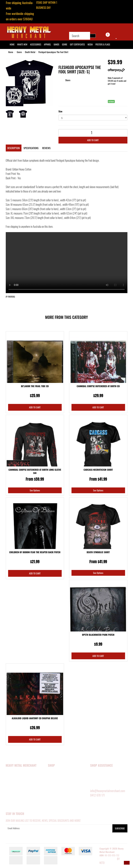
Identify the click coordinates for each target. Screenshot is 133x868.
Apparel (47, 44)
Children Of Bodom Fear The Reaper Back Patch (35, 552)
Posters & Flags (103, 44)
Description (14, 148)
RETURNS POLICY (98, 787)
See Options (35, 490)
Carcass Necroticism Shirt (98, 470)
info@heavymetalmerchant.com (108, 791)
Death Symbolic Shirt (98, 552)
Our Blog (11, 810)
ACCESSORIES (54, 782)
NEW (50, 773)
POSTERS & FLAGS (56, 791)
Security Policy (14, 787)
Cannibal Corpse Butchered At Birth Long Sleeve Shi (35, 471)
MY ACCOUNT (96, 773)
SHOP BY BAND (55, 796)
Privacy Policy (13, 791)
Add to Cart (93, 140)
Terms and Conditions (17, 796)
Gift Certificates (77, 44)
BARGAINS (53, 805)
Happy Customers (15, 782)
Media (90, 44)
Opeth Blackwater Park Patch (98, 635)
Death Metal (30, 52)
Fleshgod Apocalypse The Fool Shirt (53, 52)
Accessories (36, 44)
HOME (12, 44)
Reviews (46, 148)
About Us (10, 777)
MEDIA (51, 787)
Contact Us (12, 800)
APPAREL (52, 777)
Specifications (31, 148)
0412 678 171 (98, 795)
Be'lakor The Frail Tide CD (35, 386)
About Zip (11, 805)
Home (11, 52)
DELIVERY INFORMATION (101, 782)
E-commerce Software (108, 859)
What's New (22, 44)
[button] (127, 863)
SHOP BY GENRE (56, 800)
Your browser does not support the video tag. (67, 263)
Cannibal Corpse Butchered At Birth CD (98, 386)
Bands (57, 44)
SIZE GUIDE (95, 777)
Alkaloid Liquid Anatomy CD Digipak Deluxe (35, 718)
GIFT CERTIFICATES (57, 810)
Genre (65, 44)
